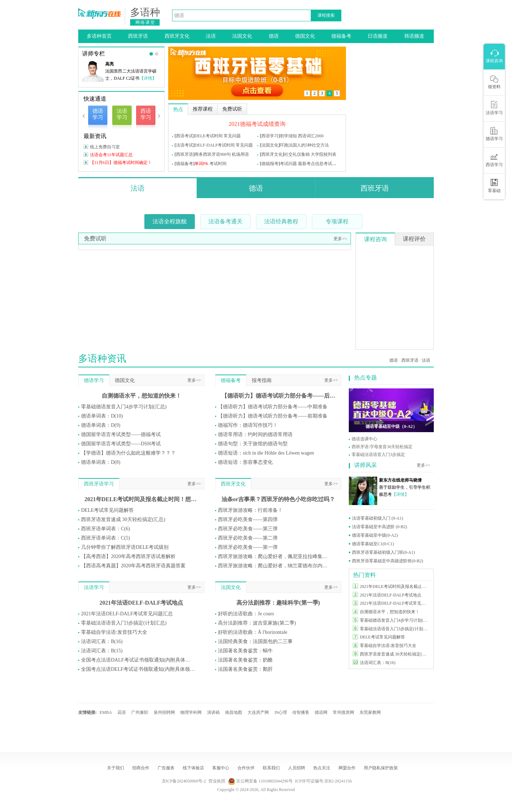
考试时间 (218, 164)
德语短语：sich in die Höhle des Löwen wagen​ (266, 453)
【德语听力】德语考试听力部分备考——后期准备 (278, 396)
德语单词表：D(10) (102, 416)
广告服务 (166, 768)
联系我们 (271, 768)
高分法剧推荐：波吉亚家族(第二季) (257, 623)
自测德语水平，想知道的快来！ (142, 396)
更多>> (340, 239)
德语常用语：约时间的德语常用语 (255, 434)
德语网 (321, 712)
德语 (274, 36)
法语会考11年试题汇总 (111, 155)
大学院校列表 (324, 154)
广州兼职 (140, 712)
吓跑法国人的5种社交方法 (304, 145)
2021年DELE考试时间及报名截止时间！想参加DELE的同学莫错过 (142, 499)
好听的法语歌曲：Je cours (246, 614)
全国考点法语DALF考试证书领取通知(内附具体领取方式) (138, 660)
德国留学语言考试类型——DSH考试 (121, 444)
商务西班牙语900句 (213, 154)
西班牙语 (138, 36)
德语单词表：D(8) (101, 462)
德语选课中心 (364, 439)
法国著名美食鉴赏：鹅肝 (245, 669)
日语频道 (378, 36)
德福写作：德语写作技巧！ (248, 425)
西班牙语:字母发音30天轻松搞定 (382, 447)
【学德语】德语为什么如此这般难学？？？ (128, 453)
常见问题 (232, 136)
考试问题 (288, 164)
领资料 (494, 82)
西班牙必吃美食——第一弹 (248, 547)
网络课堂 (145, 22)
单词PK (201, 164)
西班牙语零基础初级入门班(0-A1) (383, 552)
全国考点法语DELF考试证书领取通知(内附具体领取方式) (138, 669)
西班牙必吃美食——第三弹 (248, 529)
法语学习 (94, 587)
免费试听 (95, 238)
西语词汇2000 (311, 136)
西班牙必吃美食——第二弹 (248, 538)
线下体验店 (193, 768)
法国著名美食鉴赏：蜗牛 (245, 651)
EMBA (106, 712)
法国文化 (242, 36)
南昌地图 (234, 712)
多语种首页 (99, 36)
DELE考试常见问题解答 (107, 510)
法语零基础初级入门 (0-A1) (378, 518)
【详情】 (148, 78)
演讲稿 (213, 712)
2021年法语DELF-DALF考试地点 (142, 603)
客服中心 (221, 768)
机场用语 (240, 154)
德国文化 (305, 36)
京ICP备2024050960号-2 (184, 781)
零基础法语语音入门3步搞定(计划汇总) (124, 623)
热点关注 (322, 768)
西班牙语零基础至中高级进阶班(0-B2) (388, 561)
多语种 (145, 12)
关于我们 (116, 768)
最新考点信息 (311, 164)
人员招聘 (297, 768)
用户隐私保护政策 (381, 768)
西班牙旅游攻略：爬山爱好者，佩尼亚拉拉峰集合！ (275, 556)
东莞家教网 (370, 712)
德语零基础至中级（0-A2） (391, 426)
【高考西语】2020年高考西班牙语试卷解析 (128, 556)
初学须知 (288, 136)
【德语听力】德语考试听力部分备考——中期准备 (273, 407)
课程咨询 (375, 239)
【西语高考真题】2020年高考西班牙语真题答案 (133, 566)
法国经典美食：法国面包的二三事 (255, 641)
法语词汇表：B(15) (102, 651)
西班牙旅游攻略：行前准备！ (250, 510)
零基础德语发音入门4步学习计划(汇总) (124, 407)
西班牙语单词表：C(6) (106, 529)
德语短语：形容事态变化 (245, 462)
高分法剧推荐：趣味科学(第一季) (278, 603)
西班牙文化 (177, 36)
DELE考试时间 (209, 136)
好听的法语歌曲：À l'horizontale (253, 632)
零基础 (494, 186)
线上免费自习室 (105, 147)
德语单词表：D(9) (101, 425)
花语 (122, 712)
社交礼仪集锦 (297, 154)
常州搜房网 (343, 712)
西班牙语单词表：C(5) (106, 538)
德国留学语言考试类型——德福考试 (121, 434)
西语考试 (185, 136)
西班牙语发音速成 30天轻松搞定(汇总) (123, 519)
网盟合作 (347, 768)
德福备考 (341, 36)
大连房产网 (258, 712)
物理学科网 (191, 712)
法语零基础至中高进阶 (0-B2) (380, 527)
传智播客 (301, 712)
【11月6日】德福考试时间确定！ (121, 163)
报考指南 (262, 380)
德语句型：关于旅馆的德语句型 (253, 444)
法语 (211, 36)
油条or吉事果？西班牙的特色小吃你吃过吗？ (278, 499)
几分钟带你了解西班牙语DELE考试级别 (125, 547)
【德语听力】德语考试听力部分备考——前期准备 (273, 416)
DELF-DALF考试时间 (215, 145)
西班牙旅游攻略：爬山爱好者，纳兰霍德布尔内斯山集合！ (275, 566)
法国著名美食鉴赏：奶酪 (245, 660)
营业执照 (217, 781)
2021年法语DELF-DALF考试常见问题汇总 (127, 614)
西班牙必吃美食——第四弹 (248, 519)
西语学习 (270, 136)
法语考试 (185, 145)
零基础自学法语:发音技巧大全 (114, 632)
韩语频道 (414, 36)
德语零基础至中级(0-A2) (375, 535)
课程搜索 (326, 15)
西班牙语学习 (99, 484)
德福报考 (270, 164)
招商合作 (141, 768)
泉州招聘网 (164, 712)
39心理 (281, 712)
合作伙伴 (246, 768)
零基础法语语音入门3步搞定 (378, 455)
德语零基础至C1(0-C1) (373, 544)
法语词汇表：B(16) (102, 641)
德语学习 (94, 380)
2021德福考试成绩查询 (257, 124)
